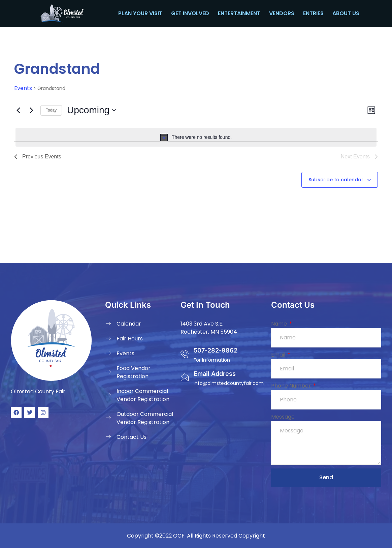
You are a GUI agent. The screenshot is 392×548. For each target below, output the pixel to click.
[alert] (196, 137)
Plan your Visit (140, 13)
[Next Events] (31, 110)
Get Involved (190, 13)
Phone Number (292, 386)
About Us (346, 13)
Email (279, 355)
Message (283, 417)
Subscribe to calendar (336, 180)
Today (51, 110)
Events (23, 88)
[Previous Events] (18, 110)
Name (280, 324)
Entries (313, 13)
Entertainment (239, 13)
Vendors (282, 13)
